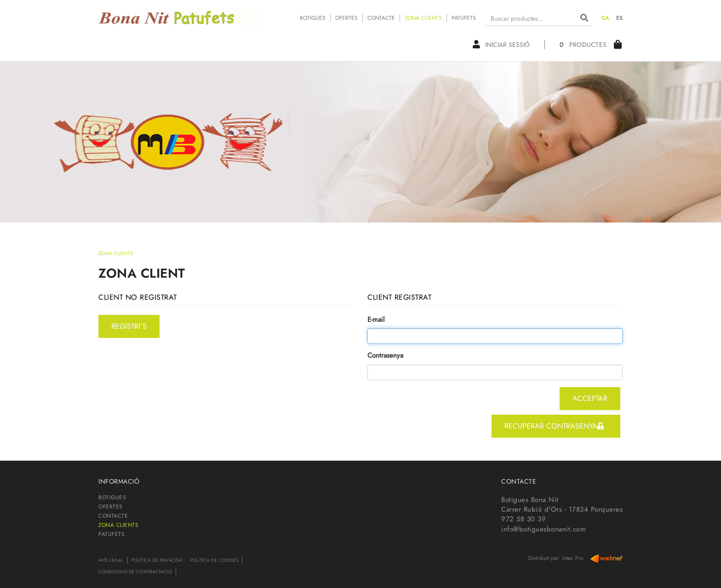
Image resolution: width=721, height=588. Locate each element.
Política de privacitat (157, 560)
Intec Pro (573, 558)
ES (620, 18)
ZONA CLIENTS (423, 18)
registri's (129, 326)
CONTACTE (381, 18)
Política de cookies (214, 560)
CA (606, 18)
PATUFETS (464, 18)
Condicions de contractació (135, 572)
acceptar (590, 398)
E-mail (376, 320)
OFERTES (346, 18)
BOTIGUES (313, 18)
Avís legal (111, 560)
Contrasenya (385, 356)
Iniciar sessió (501, 45)
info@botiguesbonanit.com (544, 529)
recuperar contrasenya (554, 426)
